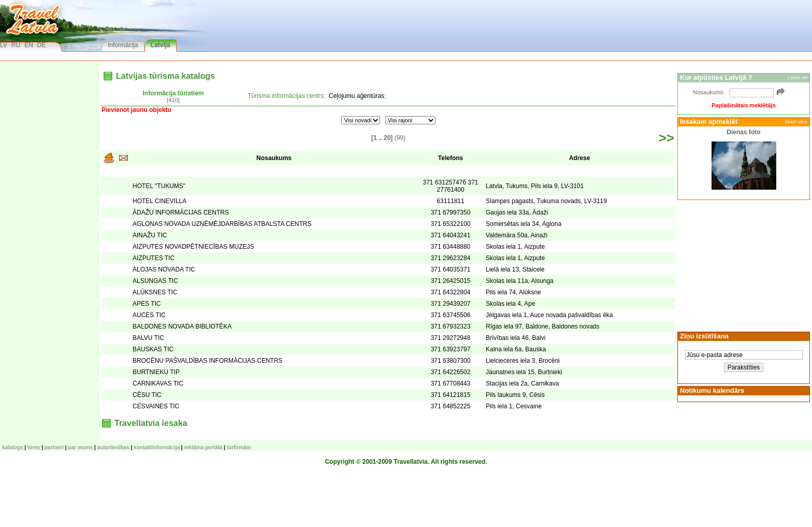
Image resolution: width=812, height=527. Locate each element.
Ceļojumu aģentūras (357, 96)
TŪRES (34, 447)
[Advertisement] (742, 265)
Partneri (54, 447)
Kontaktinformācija (157, 447)
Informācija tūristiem (173, 93)
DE (42, 45)
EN (29, 45)
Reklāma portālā (203, 447)
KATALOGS (13, 447)
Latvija (161, 45)
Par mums (80, 447)
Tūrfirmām (239, 447)
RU (16, 45)
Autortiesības (113, 447)
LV (4, 45)
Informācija (123, 45)
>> (666, 138)
